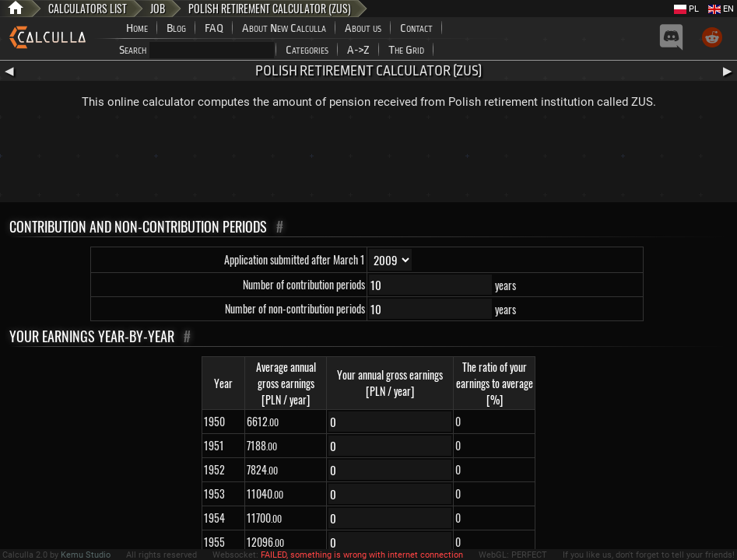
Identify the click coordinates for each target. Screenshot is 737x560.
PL (686, 9)
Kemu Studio (86, 555)
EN (721, 9)
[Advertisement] (369, 159)
